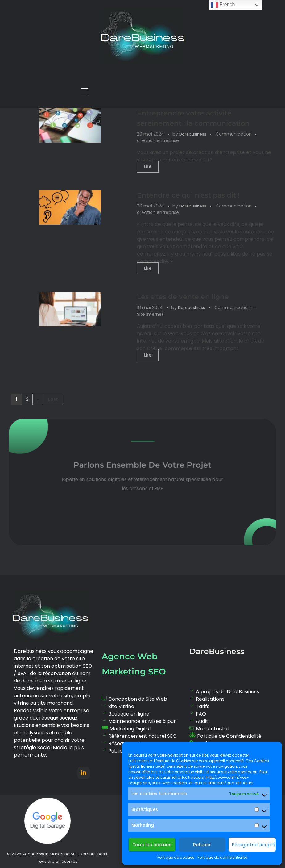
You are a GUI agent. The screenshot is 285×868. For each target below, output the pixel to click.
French (223, 5)
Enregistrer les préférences (254, 845)
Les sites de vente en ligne (183, 297)
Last (53, 399)
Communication (234, 134)
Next (38, 399)
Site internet (150, 314)
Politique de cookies (176, 857)
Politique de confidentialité (222, 857)
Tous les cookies (152, 845)
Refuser (202, 845)
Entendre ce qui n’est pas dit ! (188, 195)
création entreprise (158, 140)
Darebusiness (193, 134)
